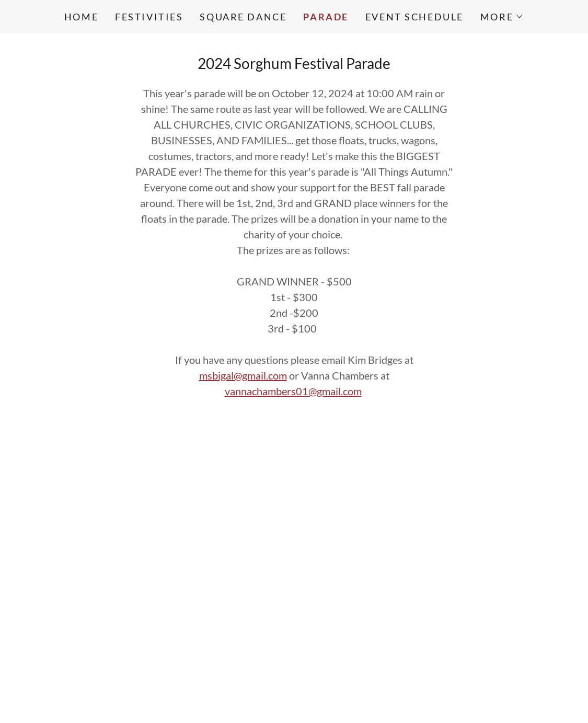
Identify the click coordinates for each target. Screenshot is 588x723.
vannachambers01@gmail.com (293, 391)
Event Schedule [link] (414, 17)
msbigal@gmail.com (243, 375)
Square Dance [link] (243, 17)
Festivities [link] (149, 17)
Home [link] (81, 17)
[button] (502, 17)
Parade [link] (326, 17)
